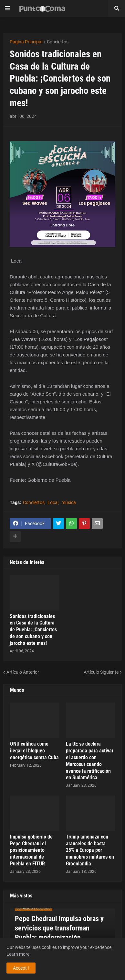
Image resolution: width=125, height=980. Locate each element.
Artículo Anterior (23, 672)
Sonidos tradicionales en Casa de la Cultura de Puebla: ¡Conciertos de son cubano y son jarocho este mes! (33, 630)
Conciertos (58, 42)
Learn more (18, 954)
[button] (7, 8)
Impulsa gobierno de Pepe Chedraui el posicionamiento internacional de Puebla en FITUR (31, 850)
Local (53, 502)
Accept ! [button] (21, 968)
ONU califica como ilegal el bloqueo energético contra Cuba (34, 751)
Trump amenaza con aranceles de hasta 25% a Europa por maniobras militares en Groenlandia (90, 850)
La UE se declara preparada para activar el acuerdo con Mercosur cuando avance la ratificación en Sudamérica (90, 761)
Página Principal (26, 42)
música (69, 502)
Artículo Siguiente (101, 672)
